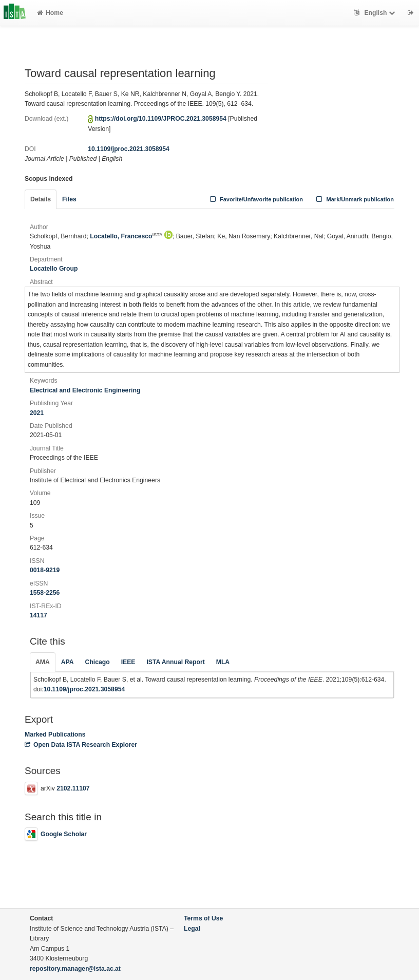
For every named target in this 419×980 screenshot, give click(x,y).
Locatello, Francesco (126, 236)
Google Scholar (56, 834)
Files (69, 199)
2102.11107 (73, 788)
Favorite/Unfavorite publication (255, 199)
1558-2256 (45, 593)
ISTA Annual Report (175, 662)
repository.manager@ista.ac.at (75, 969)
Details (41, 199)
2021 (37, 413)
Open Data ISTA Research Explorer (81, 745)
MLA (223, 662)
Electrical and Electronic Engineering (85, 390)
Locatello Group (54, 269)
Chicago (98, 662)
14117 (39, 615)
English (376, 13)
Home (50, 13)
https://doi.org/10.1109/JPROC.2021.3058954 (161, 119)
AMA (43, 662)
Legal (192, 929)
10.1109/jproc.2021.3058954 (129, 149)
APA (68, 662)
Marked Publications (55, 734)
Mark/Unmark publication (354, 199)
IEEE (128, 662)
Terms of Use (203, 918)
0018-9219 (45, 570)
